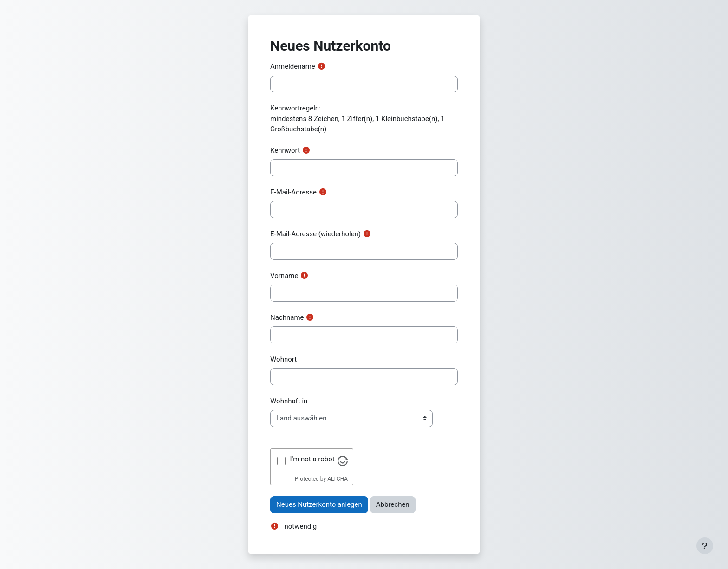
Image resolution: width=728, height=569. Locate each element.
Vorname (284, 276)
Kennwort (285, 150)
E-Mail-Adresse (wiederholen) (315, 234)
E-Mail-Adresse (293, 192)
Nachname (287, 317)
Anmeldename (293, 66)
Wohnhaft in (289, 401)
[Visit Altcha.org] (343, 460)
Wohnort (283, 359)
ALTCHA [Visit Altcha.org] (338, 479)
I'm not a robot (312, 459)
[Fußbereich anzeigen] (705, 546)
